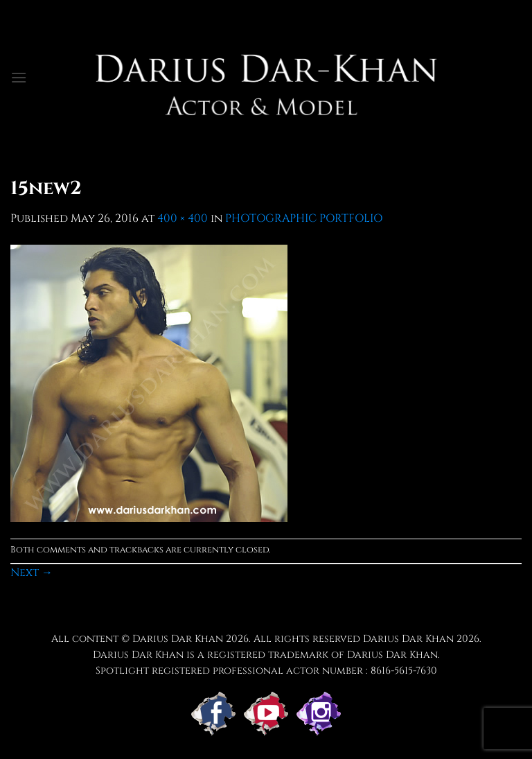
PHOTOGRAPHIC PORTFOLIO (304, 218)
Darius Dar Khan (408, 639)
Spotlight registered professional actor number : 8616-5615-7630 (266, 671)
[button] (19, 77)
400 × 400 (183, 218)
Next (32, 573)
